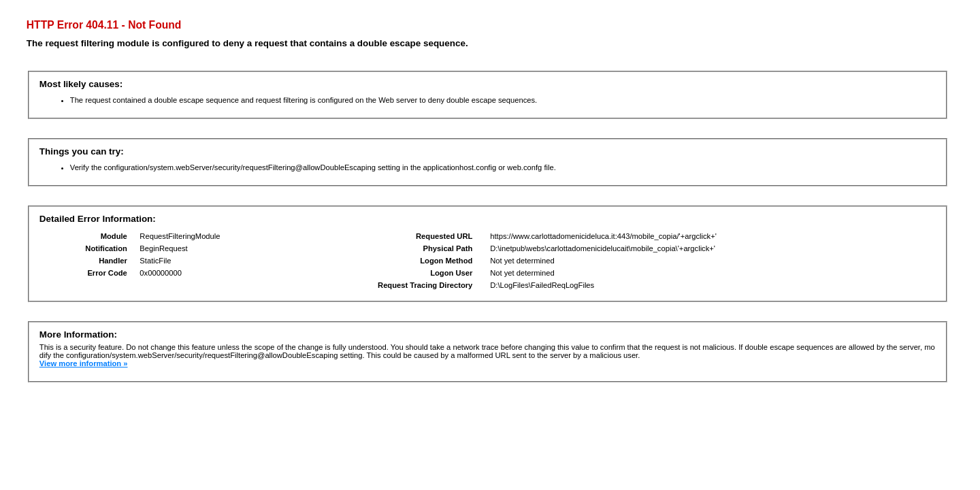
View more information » (84, 363)
